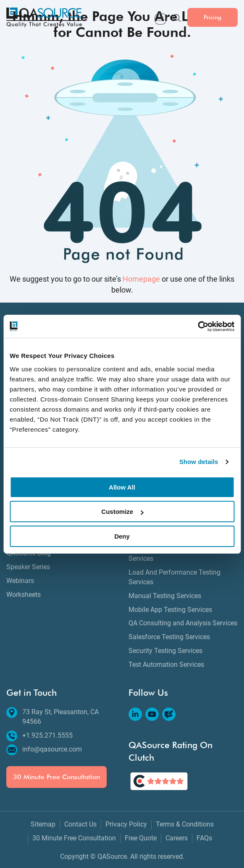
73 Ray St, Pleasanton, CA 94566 (52, 716)
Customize (122, 512)
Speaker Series (28, 567)
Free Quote (141, 838)
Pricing (213, 17)
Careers (177, 838)
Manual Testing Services (165, 596)
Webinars (20, 581)
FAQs (204, 838)
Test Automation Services (166, 665)
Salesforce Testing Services (169, 637)
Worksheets (24, 595)
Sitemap (43, 824)
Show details (199, 462)
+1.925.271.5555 (39, 736)
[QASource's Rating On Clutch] (159, 781)
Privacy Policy (126, 824)
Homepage (141, 279)
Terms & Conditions (185, 824)
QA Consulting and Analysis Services (183, 623)
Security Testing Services (165, 651)
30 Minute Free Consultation (56, 777)
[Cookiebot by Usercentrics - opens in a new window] (198, 326)
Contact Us (80, 824)
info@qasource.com (44, 750)
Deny (122, 536)
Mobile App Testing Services (170, 610)
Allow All (122, 487)
